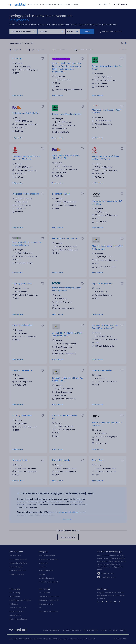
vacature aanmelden (47, 555)
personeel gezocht (46, 578)
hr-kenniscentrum (46, 570)
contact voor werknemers (49, 596)
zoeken (87, 31)
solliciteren (14, 604)
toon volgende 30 (68, 537)
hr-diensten (43, 563)
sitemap (123, 630)
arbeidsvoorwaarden (18, 608)
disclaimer (113, 630)
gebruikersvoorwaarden (72, 630)
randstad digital (16, 567)
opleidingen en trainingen (20, 600)
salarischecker (15, 615)
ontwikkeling (15, 593)
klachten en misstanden (48, 611)
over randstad (73, 4)
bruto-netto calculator (18, 619)
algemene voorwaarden (48, 559)
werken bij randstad (51, 630)
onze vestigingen (46, 604)
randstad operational (18, 559)
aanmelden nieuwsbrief (48, 582)
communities (15, 596)
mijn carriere (15, 589)
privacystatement (91, 630)
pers (41, 608)
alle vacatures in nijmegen (69, 512)
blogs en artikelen (17, 611)
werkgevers (48, 4)
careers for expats (17, 574)
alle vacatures (15, 555)
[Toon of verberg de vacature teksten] (124, 43)
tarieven (42, 574)
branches (42, 567)
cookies (104, 630)
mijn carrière (60, 4)
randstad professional (18, 563)
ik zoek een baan (35, 4)
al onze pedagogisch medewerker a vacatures (36, 515)
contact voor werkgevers (49, 600)
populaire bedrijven (17, 570)
